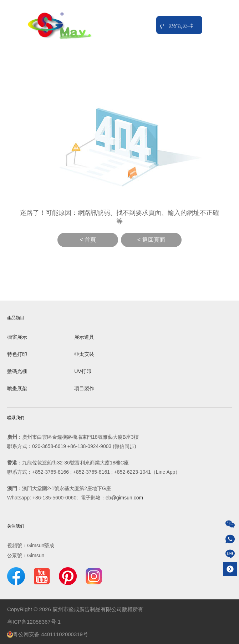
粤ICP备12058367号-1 (34, 622)
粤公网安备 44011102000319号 (48, 634)
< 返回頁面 (151, 240)
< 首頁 (88, 240)
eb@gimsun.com (124, 498)
